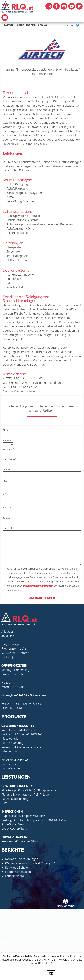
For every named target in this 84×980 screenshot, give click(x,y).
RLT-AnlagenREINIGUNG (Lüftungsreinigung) (30, 790)
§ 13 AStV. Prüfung (13, 824)
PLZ (5, 481)
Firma (6, 430)
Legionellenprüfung (14, 829)
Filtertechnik (9, 751)
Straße (6, 469)
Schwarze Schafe (16, 868)
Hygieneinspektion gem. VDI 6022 (23, 816)
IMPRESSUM (13, 708)
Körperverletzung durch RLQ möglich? (30, 863)
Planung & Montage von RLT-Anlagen (26, 795)
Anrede (7, 440)
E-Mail (6, 508)
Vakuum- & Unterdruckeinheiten (22, 747)
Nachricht (8, 528)
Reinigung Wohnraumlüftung (20, 841)
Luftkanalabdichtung (15, 799)
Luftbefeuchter (11, 768)
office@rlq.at (12, 657)
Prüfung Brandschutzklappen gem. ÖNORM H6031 (35, 820)
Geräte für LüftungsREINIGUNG (22, 734)
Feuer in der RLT (16, 876)
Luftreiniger (9, 764)
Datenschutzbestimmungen (38, 586)
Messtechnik (9, 739)
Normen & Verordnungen (22, 859)
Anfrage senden (42, 598)
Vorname (8, 449)
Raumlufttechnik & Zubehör (19, 730)
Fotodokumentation (18, 872)
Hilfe (4, 803)
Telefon (7, 518)
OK (51, 974)
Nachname (9, 459)
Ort (5, 494)
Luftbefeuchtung (12, 743)
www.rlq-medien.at (18, 653)
